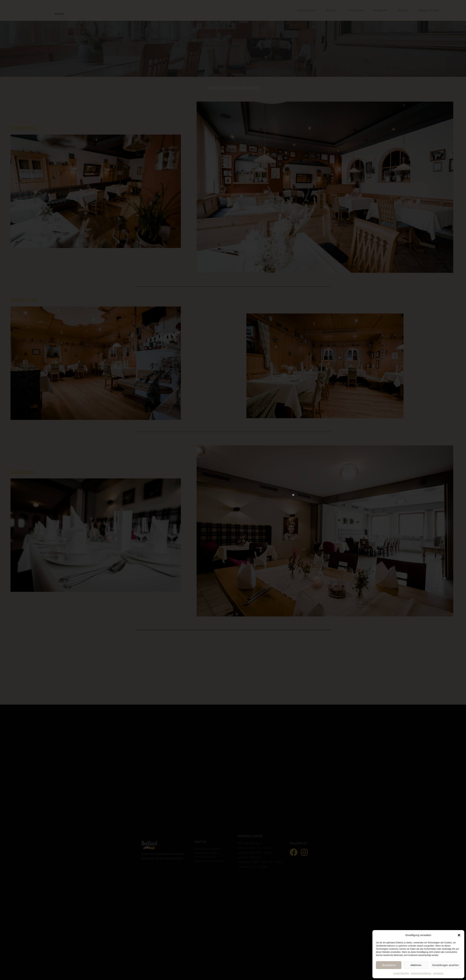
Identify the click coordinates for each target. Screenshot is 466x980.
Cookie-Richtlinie (401, 973)
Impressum (438, 973)
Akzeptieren (389, 965)
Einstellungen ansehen (446, 965)
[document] (233, 490)
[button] (459, 935)
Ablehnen (416, 965)
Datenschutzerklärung (421, 973)
